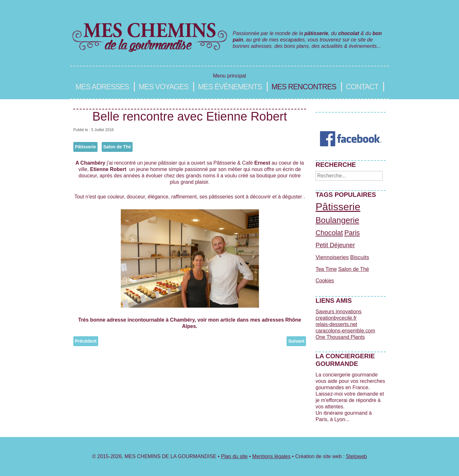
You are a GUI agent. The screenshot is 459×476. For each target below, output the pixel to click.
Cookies (325, 281)
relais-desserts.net (336, 324)
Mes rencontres (304, 87)
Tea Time (326, 269)
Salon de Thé (117, 147)
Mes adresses (102, 87)
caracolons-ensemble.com (345, 331)
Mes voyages (164, 87)
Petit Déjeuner (335, 245)
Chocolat (329, 233)
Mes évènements (230, 87)
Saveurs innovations (339, 312)
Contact (362, 87)
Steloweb (356, 456)
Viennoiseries (332, 257)
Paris (352, 233)
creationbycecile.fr (336, 318)
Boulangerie (337, 220)
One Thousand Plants (340, 337)
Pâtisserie (85, 147)
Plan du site (234, 456)
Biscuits (360, 257)
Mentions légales (271, 456)
